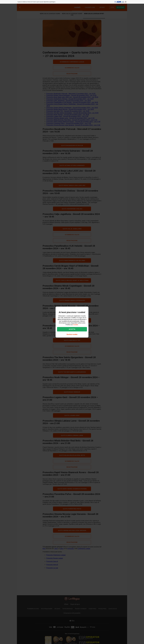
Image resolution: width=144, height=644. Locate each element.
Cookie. (76, 325)
